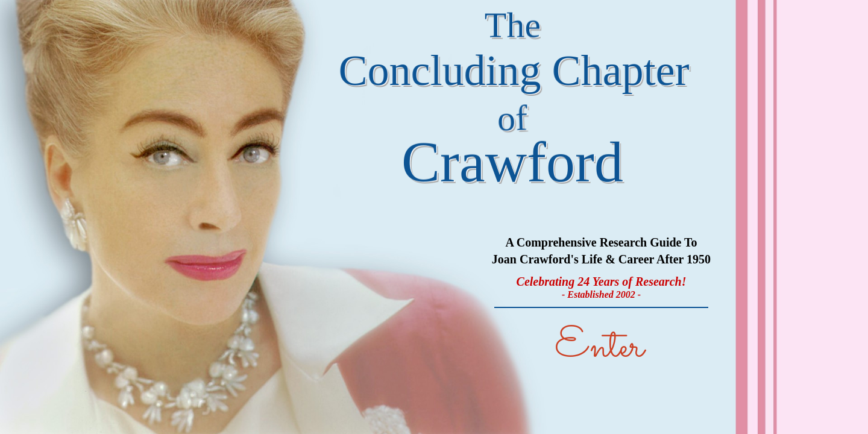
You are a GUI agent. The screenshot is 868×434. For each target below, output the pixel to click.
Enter (599, 348)
